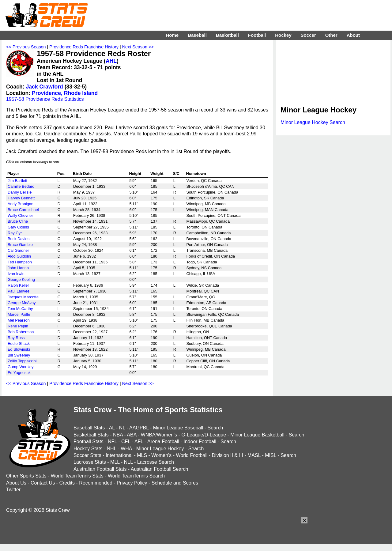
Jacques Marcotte (23, 297)
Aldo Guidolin (19, 256)
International (119, 455)
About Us (16, 483)
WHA (126, 449)
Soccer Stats (87, 455)
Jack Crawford (45, 87)
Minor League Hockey (160, 449)
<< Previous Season (26, 47)
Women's (161, 455)
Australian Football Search (160, 469)
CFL (126, 442)
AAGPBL (139, 428)
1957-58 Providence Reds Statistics (45, 99)
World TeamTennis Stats (77, 476)
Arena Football (163, 442)
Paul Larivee (19, 291)
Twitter (13, 490)
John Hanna (18, 268)
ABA (132, 435)
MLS (142, 455)
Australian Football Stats (100, 469)
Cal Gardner (18, 250)
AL (112, 428)
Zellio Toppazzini (22, 361)
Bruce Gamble (20, 245)
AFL (139, 442)
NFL (112, 442)
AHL (111, 61)
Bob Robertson (21, 332)
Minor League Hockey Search (313, 122)
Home (172, 35)
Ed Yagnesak (19, 373)
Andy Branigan (21, 204)
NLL (128, 462)
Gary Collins (18, 227)
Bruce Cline (18, 221)
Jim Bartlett (17, 181)
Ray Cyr (15, 233)
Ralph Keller (18, 285)
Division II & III (228, 455)
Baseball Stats (89, 428)
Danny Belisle (20, 192)
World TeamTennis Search (136, 476)
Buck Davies (19, 239)
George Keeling (21, 279)
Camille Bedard (21, 186)
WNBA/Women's (159, 435)
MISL (271, 455)
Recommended (96, 483)
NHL (111, 449)
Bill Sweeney (19, 355)
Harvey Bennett (21, 198)
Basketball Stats (91, 435)
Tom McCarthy (20, 309)
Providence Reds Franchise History (84, 47)
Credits (67, 483)
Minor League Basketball (257, 435)
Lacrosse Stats (90, 462)
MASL (254, 455)
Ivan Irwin (16, 274)
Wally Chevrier (20, 215)
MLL (115, 462)
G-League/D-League (204, 435)
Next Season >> (138, 47)
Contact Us (43, 483)
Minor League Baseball (178, 428)
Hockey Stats (88, 449)
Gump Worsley (21, 367)
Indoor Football (200, 442)
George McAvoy (22, 303)
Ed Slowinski (19, 349)
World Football (192, 455)
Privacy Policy (132, 483)
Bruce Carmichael (23, 210)
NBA (118, 435)
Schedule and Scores (175, 483)
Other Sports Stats (26, 476)
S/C (176, 174)
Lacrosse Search (156, 462)
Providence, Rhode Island (65, 93)
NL (122, 428)
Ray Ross (16, 338)
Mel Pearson (19, 320)
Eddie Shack (19, 343)
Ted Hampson (20, 262)
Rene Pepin (18, 326)
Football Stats (89, 442)
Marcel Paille (19, 314)
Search (215, 428)
